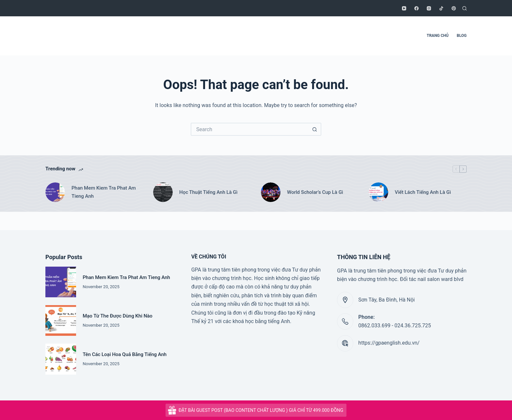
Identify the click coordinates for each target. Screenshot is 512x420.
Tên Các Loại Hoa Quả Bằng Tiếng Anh (125, 354)
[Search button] (315, 129)
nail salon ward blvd (441, 279)
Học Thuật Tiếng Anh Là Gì (208, 192)
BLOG (462, 36)
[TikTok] (441, 8)
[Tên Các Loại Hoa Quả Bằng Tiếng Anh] (61, 359)
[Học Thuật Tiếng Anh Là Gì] (163, 192)
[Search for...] (249, 129)
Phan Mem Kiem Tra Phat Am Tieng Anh (104, 192)
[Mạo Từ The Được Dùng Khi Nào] (61, 320)
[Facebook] (416, 8)
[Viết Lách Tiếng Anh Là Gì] (378, 192)
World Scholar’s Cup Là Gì (315, 192)
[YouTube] (404, 8)
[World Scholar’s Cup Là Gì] (271, 192)
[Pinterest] (454, 8)
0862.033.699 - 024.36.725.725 (394, 326)
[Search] (464, 8)
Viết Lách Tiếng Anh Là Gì (423, 192)
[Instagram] (429, 8)
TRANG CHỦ (438, 36)
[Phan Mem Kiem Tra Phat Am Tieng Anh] (55, 192)
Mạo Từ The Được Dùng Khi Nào (118, 316)
